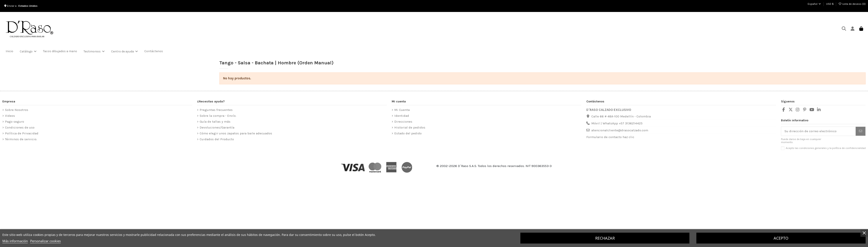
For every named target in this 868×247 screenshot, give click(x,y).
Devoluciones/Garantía (217, 127)
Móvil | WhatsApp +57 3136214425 (617, 123)
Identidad (402, 116)
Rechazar (605, 238)
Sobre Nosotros (17, 110)
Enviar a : (22, 6)
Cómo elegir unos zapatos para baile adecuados (236, 133)
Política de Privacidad (22, 133)
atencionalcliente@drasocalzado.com (620, 130)
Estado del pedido (408, 133)
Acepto (781, 238)
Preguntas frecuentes (216, 110)
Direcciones (403, 122)
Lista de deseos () (852, 4)
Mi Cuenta (402, 110)
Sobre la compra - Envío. (218, 116)
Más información (15, 241)
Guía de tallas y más (215, 122)
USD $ (830, 4)
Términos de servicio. (21, 139)
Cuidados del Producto (217, 139)
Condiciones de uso (20, 127)
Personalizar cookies (45, 241)
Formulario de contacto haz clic (610, 137)
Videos (10, 116)
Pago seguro (15, 122)
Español (815, 4)
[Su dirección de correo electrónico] (819, 131)
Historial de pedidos (410, 127)
